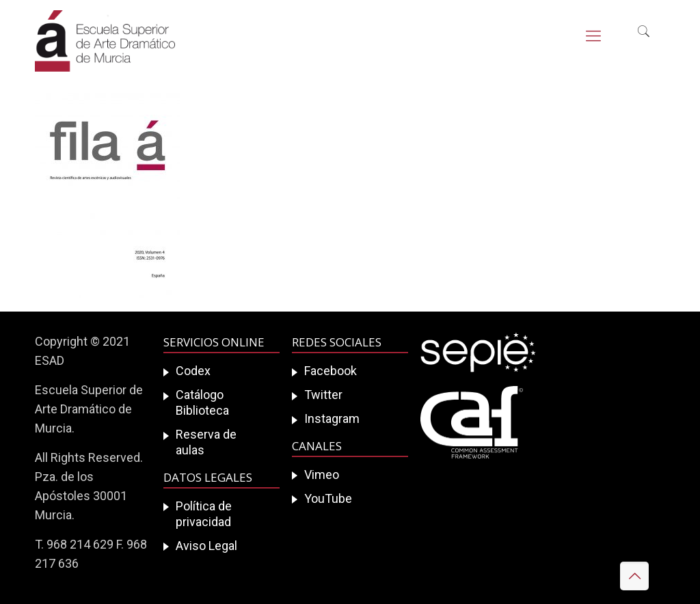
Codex (193, 371)
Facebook (331, 371)
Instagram (332, 418)
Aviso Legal (206, 546)
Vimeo (322, 475)
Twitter (323, 395)
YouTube (328, 498)
